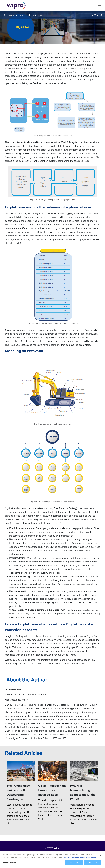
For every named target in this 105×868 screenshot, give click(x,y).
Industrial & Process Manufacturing (25, 15)
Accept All (74, 863)
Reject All (93, 863)
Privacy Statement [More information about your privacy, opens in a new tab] (72, 857)
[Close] (101, 855)
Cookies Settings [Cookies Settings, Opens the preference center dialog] (9, 863)
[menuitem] (101, 15)
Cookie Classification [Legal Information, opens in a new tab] (88, 857)
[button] (97, 15)
